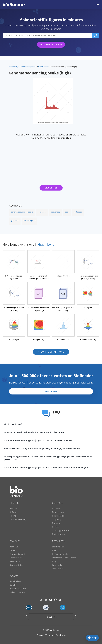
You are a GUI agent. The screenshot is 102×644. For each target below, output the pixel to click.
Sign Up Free (15, 581)
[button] (98, 5)
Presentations (59, 516)
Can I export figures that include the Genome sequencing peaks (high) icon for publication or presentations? (48, 458)
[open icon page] (14, 265)
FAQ (54, 550)
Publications (58, 512)
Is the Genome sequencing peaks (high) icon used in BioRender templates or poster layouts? (47, 467)
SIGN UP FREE (51, 188)
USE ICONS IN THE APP (51, 45)
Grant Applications (61, 530)
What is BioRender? (13, 424)
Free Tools (57, 565)
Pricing (13, 516)
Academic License (18, 589)
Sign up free (51, 617)
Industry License (17, 592)
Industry (56, 508)
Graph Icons (43, 67)
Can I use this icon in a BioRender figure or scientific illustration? (34, 432)
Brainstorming (59, 534)
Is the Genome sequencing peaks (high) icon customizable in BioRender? (38, 440)
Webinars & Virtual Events (64, 558)
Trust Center (16, 558)
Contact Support (17, 554)
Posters (56, 527)
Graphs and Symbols (28, 67)
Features (14, 508)
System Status (16, 565)
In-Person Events (60, 554)
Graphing (56, 519)
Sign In (13, 585)
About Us (14, 547)
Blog (54, 561)
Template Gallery (18, 519)
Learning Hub (58, 547)
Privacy (40, 635)
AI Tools (13, 512)
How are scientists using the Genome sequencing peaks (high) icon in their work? (42, 448)
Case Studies (58, 569)
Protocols (57, 523)
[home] (14, 5)
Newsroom (15, 561)
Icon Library (13, 67)
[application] (92, 638)
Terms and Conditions (55, 635)
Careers (13, 550)
